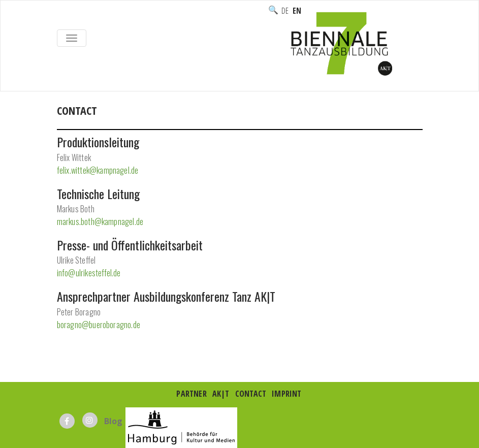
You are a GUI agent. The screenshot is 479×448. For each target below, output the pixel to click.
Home (68, 121)
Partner (191, 394)
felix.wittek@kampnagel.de (98, 170)
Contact (251, 394)
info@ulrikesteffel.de (89, 273)
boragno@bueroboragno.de (99, 325)
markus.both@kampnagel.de (100, 221)
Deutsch (285, 11)
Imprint (286, 394)
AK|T (221, 394)
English (297, 11)
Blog (114, 421)
